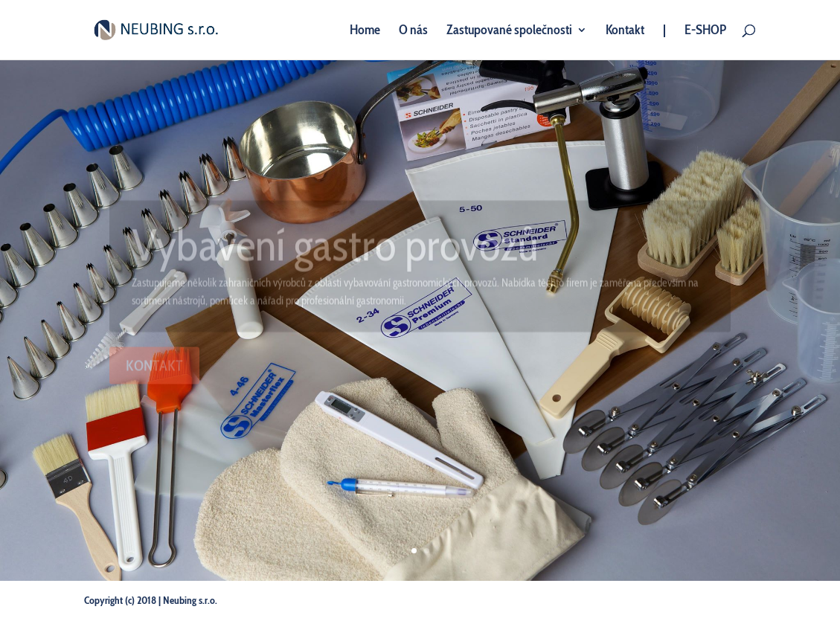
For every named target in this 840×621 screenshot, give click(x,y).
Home (365, 31)
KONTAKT (154, 367)
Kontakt (625, 31)
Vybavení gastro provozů (336, 245)
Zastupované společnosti (509, 31)
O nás (413, 31)
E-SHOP (705, 31)
